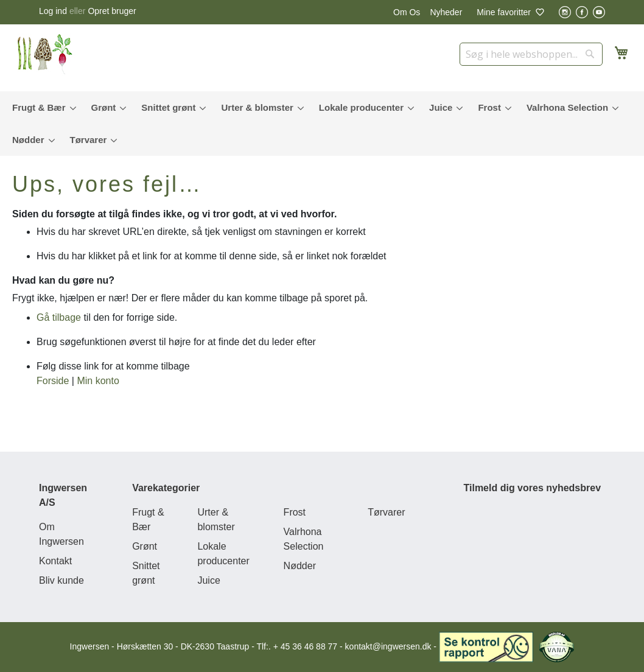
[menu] (322, 124)
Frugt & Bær (148, 520)
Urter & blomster (216, 520)
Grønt (145, 546)
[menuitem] (41, 107)
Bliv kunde (61, 580)
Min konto (98, 381)
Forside (53, 381)
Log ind (53, 11)
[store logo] (49, 55)
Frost (295, 512)
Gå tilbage (59, 317)
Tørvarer (386, 512)
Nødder (300, 566)
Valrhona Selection (304, 539)
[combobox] (531, 54)
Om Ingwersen (61, 534)
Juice (208, 580)
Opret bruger (112, 11)
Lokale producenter (223, 554)
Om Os (407, 12)
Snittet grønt (146, 573)
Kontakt (55, 561)
